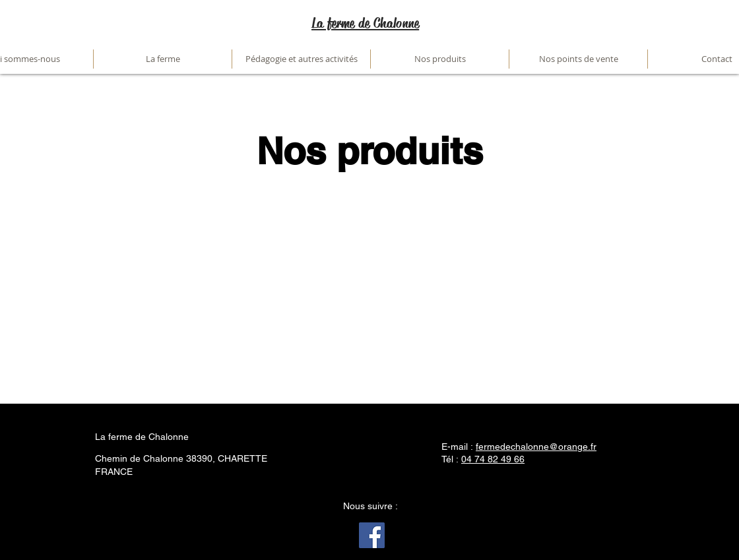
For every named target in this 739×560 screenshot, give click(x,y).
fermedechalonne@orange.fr (536, 447)
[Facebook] (372, 535)
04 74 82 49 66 (493, 459)
